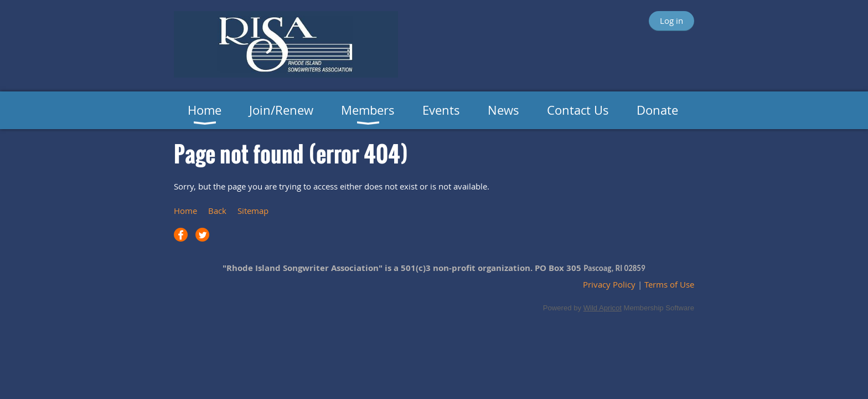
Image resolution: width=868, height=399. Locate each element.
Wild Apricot (603, 308)
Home (185, 211)
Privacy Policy (609, 284)
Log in (671, 21)
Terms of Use (669, 284)
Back (217, 211)
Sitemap (253, 211)
